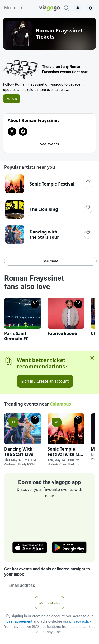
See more (50, 261)
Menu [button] (14, 8)
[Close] (92, 358)
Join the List (49, 603)
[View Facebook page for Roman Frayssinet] (23, 131)
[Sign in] (78, 8)
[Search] (66, 8)
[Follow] (88, 184)
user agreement (20, 621)
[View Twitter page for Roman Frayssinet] (12, 131)
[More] (90, 24)
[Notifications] (91, 8)
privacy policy (81, 621)
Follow (12, 99)
